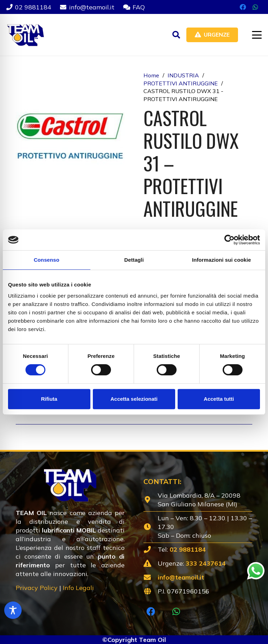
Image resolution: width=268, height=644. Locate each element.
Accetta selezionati (134, 399)
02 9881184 (188, 549)
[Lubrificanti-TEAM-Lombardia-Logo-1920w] (25, 35)
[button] (176, 35)
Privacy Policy (37, 588)
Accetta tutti (219, 399)
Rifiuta (49, 399)
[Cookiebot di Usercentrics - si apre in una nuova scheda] (229, 240)
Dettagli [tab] (134, 260)
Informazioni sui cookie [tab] (221, 260)
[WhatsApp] (255, 7)
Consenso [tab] (47, 260)
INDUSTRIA (183, 75)
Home (151, 75)
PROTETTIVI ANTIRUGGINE (181, 83)
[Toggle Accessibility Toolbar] (13, 610)
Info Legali (78, 588)
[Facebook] (243, 7)
